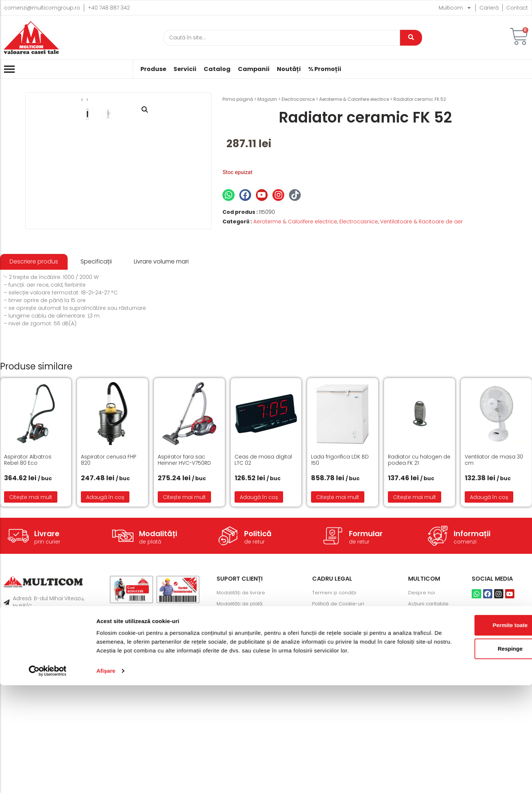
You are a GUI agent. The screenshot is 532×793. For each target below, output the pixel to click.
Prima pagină (238, 99)
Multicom (455, 8)
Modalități (158, 643)
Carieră (489, 8)
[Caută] (282, 38)
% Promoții (325, 69)
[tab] (34, 371)
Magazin (267, 99)
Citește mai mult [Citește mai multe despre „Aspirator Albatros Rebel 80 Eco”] (31, 606)
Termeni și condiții (335, 702)
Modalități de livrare (242, 702)
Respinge (471, 748)
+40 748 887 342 (109, 8)
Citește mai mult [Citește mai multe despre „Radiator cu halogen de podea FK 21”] (415, 606)
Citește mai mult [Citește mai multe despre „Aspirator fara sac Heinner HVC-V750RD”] (184, 606)
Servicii (185, 69)
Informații (472, 643)
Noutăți (289, 69)
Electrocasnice (298, 99)
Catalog (217, 69)
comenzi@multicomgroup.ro (42, 8)
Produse (153, 69)
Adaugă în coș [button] (105, 606)
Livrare (47, 643)
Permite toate (470, 724)
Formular (366, 643)
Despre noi (422, 702)
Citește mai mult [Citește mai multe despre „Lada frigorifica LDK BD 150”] (338, 606)
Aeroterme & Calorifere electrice (354, 99)
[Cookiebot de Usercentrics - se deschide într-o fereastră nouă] (48, 779)
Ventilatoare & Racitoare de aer (422, 222)
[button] (194, 110)
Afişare (106, 778)
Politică (258, 643)
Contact (517, 8)
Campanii (254, 69)
